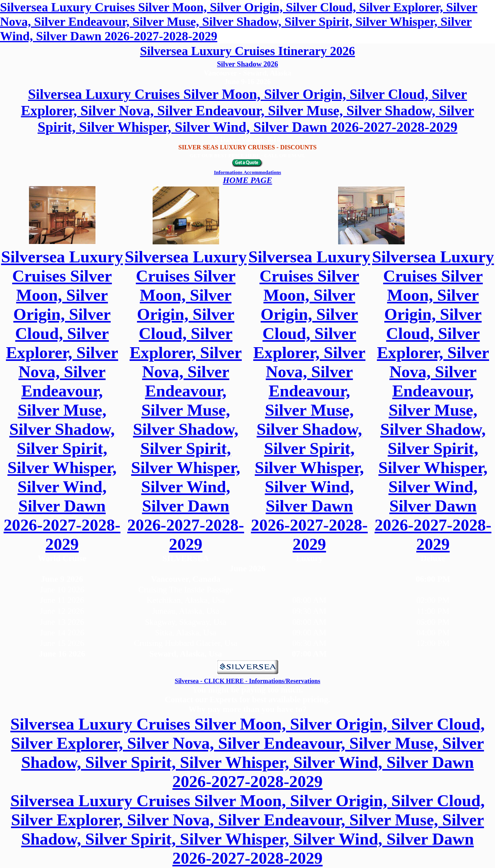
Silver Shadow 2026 (247, 64)
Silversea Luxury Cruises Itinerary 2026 (247, 51)
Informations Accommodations (248, 172)
